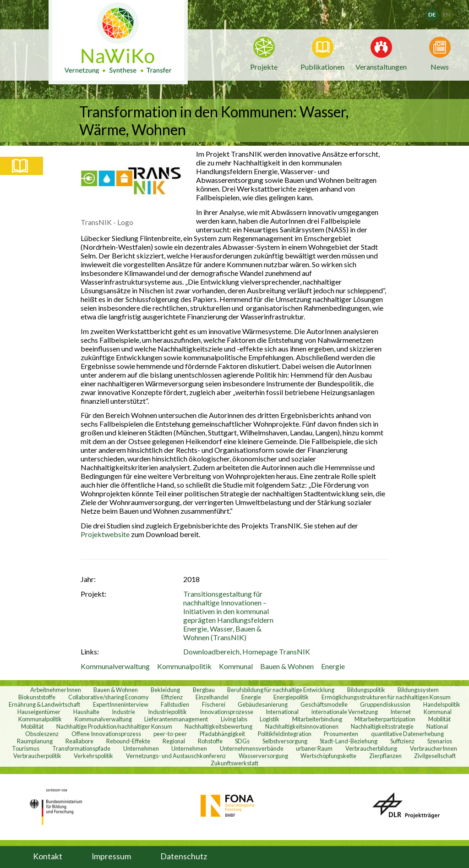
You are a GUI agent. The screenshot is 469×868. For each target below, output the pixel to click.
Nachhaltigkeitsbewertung (218, 726)
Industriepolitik (167, 712)
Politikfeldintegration (285, 734)
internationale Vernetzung (345, 712)
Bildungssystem (418, 690)
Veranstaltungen (381, 66)
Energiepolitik (291, 697)
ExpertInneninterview (121, 704)
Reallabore (79, 741)
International (282, 712)
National (437, 726)
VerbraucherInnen (434, 748)
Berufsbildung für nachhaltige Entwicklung (281, 690)
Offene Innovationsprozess (106, 734)
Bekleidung (165, 690)
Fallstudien (175, 704)
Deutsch (438, 12)
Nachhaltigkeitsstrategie (382, 726)
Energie (333, 666)
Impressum (111, 856)
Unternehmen (141, 748)
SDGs (242, 741)
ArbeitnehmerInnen (56, 690)
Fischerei (214, 704)
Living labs (234, 719)
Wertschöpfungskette (328, 756)
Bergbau (204, 690)
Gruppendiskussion (385, 704)
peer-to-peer (170, 734)
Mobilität (439, 719)
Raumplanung (35, 741)
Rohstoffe (210, 741)
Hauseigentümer (39, 712)
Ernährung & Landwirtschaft (44, 704)
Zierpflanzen (385, 756)
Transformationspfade (81, 748)
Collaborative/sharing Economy (109, 697)
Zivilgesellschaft (435, 756)
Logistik (270, 719)
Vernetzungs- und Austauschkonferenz (176, 756)
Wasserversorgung (263, 756)
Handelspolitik (442, 704)
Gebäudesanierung (263, 704)
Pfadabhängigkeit (222, 734)
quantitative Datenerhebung (407, 734)
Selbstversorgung (285, 741)
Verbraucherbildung (371, 748)
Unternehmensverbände (252, 748)
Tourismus (26, 748)
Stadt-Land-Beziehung (349, 741)
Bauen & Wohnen (287, 666)
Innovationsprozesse (226, 712)
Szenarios (440, 741)
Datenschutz (184, 856)
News (440, 66)
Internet (401, 712)
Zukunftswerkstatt (234, 763)
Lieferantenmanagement (176, 719)
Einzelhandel (212, 697)
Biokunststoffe (37, 697)
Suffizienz (402, 741)
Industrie (123, 712)
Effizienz (172, 697)
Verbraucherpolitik (37, 756)
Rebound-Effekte (128, 741)
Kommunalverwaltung (115, 666)
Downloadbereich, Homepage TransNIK (247, 651)
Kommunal (236, 666)
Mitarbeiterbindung (317, 719)
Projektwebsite (106, 534)
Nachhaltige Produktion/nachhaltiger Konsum (114, 726)
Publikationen (322, 67)
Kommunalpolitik (184, 666)
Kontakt (48, 856)
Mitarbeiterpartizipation (385, 719)
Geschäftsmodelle (324, 704)
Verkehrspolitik (93, 756)
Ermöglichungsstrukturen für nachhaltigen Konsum (386, 697)
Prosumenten (341, 734)
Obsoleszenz (42, 734)
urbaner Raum (314, 748)
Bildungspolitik (366, 690)
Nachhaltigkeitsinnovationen (302, 726)
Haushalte (86, 712)
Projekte (264, 67)
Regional (174, 741)
